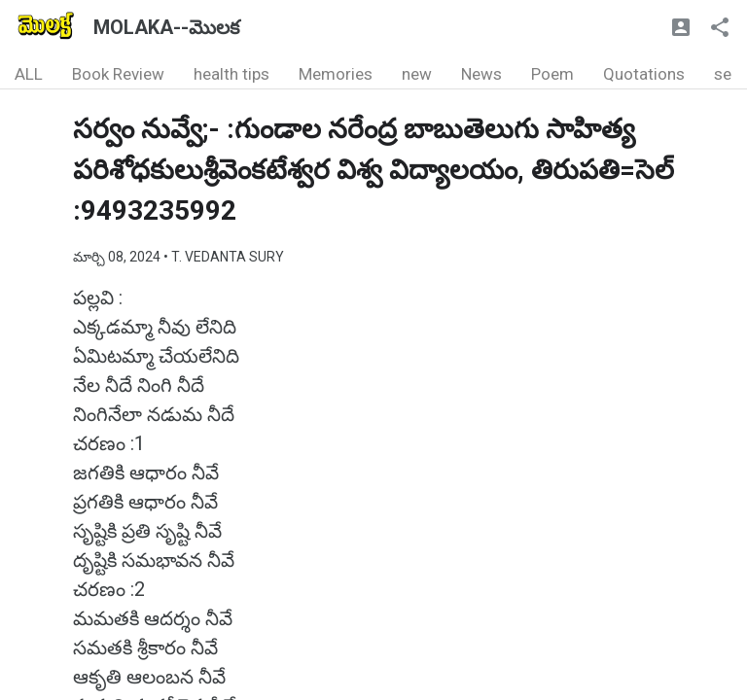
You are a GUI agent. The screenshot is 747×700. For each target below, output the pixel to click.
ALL (29, 74)
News (481, 74)
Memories (336, 74)
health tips (231, 74)
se (723, 74)
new (417, 74)
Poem (552, 74)
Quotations (644, 74)
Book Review (118, 74)
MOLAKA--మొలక (166, 27)
